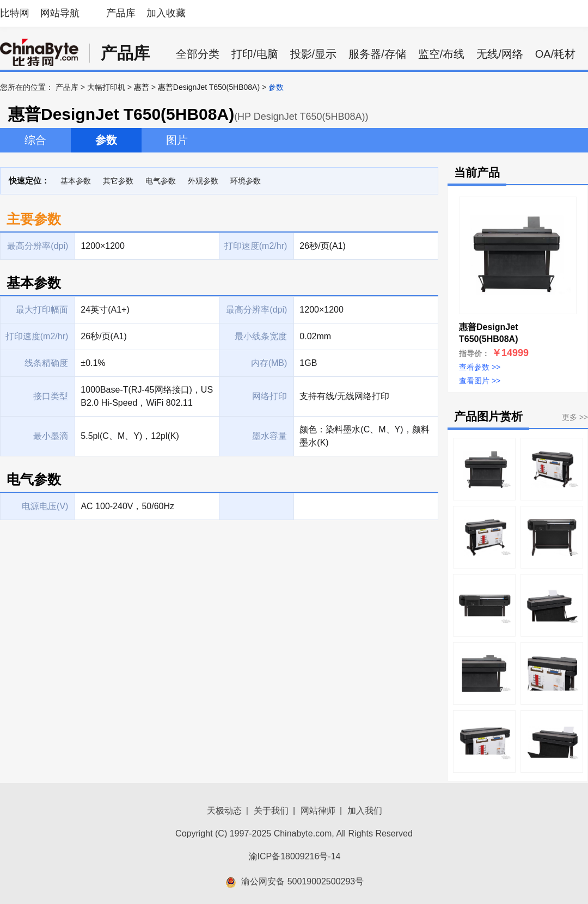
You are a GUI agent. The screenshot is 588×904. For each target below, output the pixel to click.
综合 (35, 140)
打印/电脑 (255, 54)
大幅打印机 (106, 87)
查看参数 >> (480, 367)
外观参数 (203, 181)
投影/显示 (314, 54)
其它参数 (118, 181)
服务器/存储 (377, 54)
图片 (177, 140)
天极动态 (224, 811)
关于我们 (271, 811)
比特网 (15, 13)
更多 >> (575, 417)
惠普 (142, 87)
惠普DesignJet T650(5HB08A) (209, 87)
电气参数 (161, 181)
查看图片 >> (480, 381)
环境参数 (246, 181)
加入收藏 (166, 13)
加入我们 (365, 811)
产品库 (121, 13)
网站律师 (318, 811)
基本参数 (76, 181)
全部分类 (198, 54)
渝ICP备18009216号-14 (295, 856)
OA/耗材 (555, 54)
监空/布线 (442, 54)
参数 (106, 140)
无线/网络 (500, 54)
